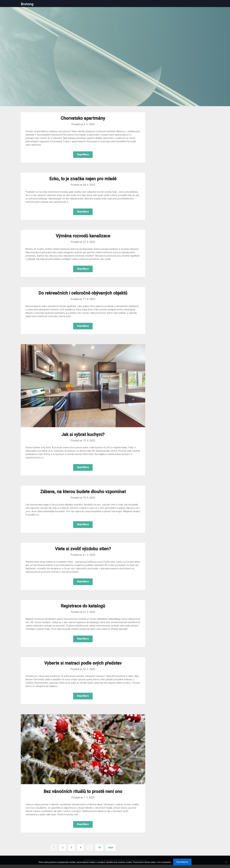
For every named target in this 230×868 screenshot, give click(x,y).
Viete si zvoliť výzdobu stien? (83, 551)
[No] (226, 862)
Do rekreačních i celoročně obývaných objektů (83, 294)
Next (111, 851)
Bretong (27, 4)
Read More (83, 155)
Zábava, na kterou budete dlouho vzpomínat (83, 493)
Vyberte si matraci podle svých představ (83, 666)
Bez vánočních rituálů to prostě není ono (83, 795)
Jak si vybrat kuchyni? (83, 436)
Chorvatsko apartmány (83, 118)
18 (99, 851)
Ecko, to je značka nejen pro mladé (83, 179)
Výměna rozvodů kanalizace (83, 237)
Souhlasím (182, 862)
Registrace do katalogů (83, 608)
